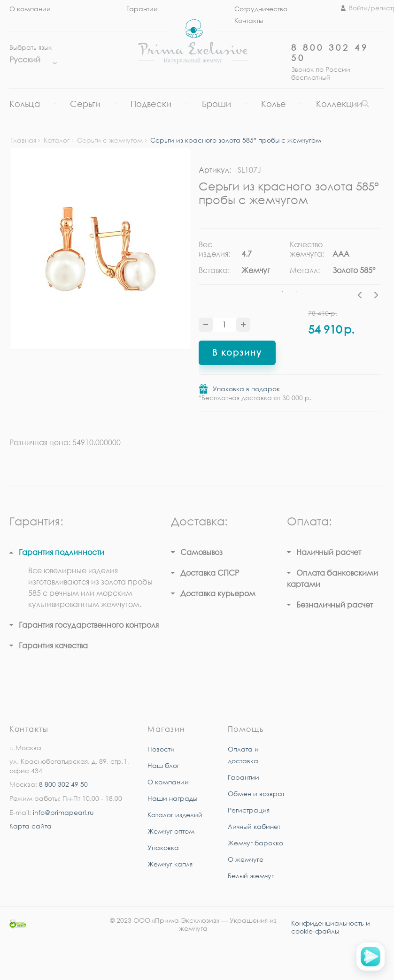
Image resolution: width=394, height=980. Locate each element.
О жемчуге (246, 859)
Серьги (85, 104)
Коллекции (339, 104)
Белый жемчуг (251, 876)
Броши (216, 104)
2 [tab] (297, 291)
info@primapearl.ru (63, 812)
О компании (30, 9)
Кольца (25, 104)
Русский (31, 60)
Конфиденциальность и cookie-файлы (331, 927)
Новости (161, 749)
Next (376, 296)
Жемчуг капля (170, 864)
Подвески (151, 104)
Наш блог (163, 765)
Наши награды (172, 798)
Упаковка (163, 847)
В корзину (237, 352)
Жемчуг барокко (255, 843)
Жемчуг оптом (171, 831)
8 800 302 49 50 (63, 784)
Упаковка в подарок (246, 389)
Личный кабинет (254, 826)
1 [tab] (283, 291)
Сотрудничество (261, 9)
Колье (274, 104)
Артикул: (215, 170)
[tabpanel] (244, 261)
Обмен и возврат (256, 794)
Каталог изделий (175, 815)
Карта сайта (31, 826)
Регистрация (249, 810)
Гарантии (142, 9)
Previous (362, 296)
